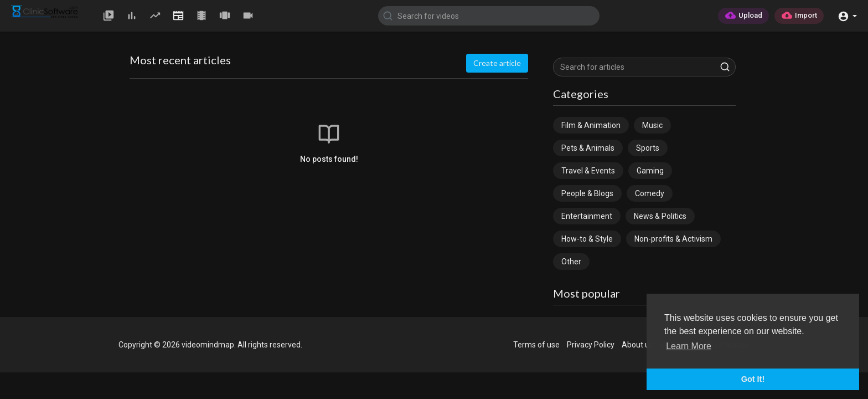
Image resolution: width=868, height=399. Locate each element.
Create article (497, 63)
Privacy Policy (591, 345)
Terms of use (536, 345)
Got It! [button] (753, 379)
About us (637, 345)
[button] (847, 15)
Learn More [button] (689, 346)
